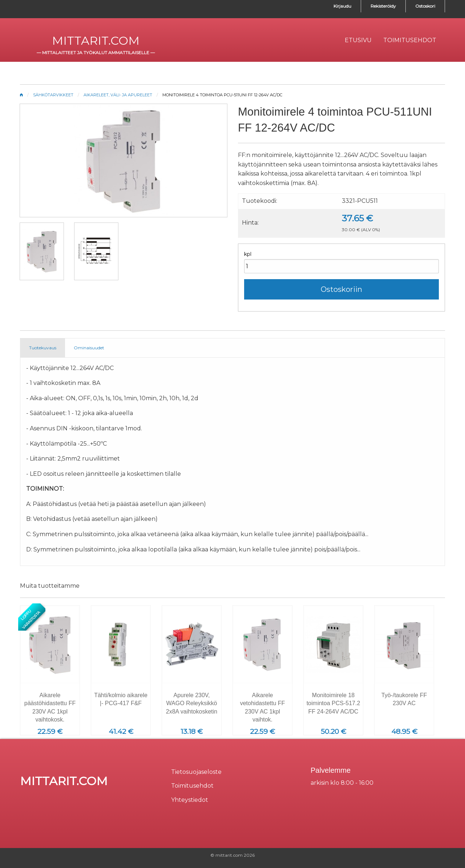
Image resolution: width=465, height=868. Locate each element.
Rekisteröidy (383, 6)
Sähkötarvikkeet (53, 95)
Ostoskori (425, 6)
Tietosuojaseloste (196, 772)
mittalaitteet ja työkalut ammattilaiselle (96, 53)
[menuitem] (358, 40)
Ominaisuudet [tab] (89, 348)
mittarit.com (96, 41)
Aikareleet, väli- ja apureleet (118, 95)
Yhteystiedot (190, 800)
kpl (248, 254)
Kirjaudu (342, 6)
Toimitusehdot (192, 786)
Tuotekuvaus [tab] (43, 348)
